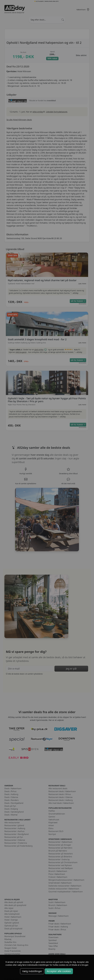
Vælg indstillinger (32, 971)
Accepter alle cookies (59, 971)
